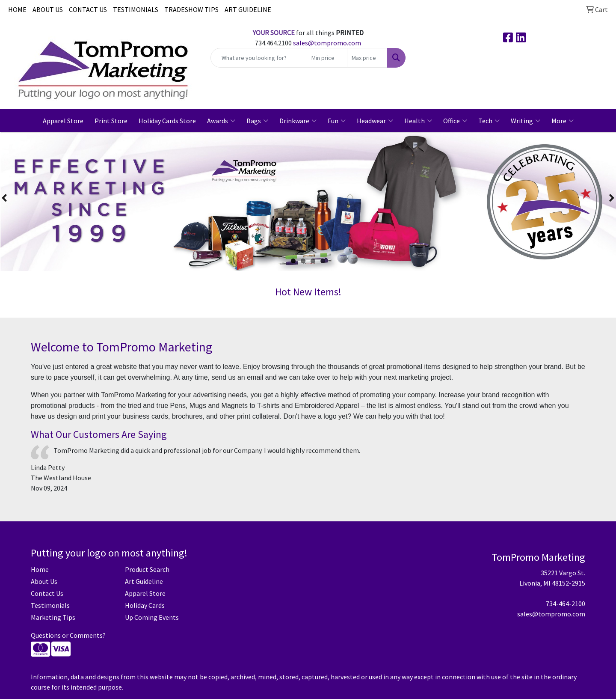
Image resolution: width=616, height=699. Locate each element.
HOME (17, 9)
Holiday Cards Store (167, 121)
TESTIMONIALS (136, 9)
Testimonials (50, 605)
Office (455, 121)
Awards (221, 121)
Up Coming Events (152, 617)
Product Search (147, 569)
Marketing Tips (53, 617)
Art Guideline (144, 581)
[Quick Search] (259, 58)
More (563, 121)
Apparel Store (63, 121)
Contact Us (47, 593)
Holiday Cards (145, 605)
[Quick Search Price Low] (327, 58)
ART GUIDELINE (248, 9)
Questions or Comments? (68, 635)
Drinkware (298, 121)
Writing (526, 121)
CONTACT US (88, 9)
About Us (44, 581)
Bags (257, 121)
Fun (337, 121)
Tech (489, 121)
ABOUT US (48, 9)
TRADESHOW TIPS (191, 9)
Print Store (111, 121)
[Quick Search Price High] (367, 58)
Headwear (375, 121)
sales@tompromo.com (327, 43)
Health (418, 121)
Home (40, 569)
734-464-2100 (566, 604)
